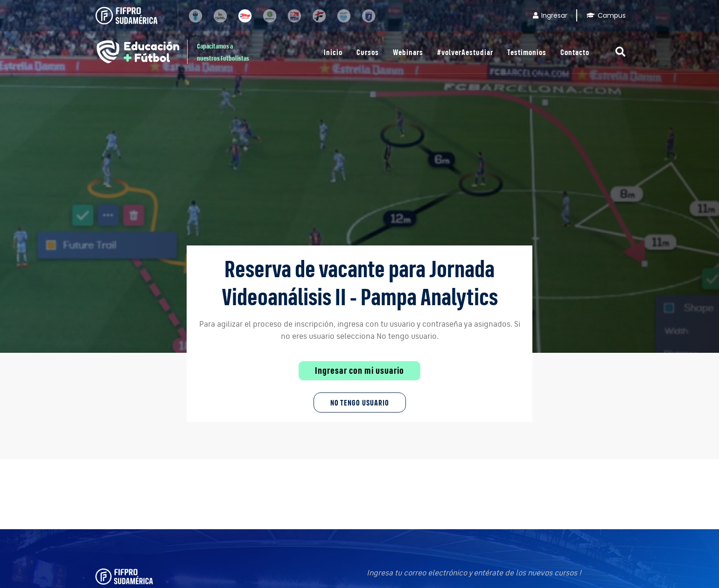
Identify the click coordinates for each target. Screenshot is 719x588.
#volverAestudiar (465, 52)
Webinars (408, 52)
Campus (606, 15)
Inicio (333, 52)
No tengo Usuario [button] (360, 402)
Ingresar (550, 15)
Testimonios (527, 52)
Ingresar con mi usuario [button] (359, 371)
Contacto (575, 52)
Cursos (368, 52)
